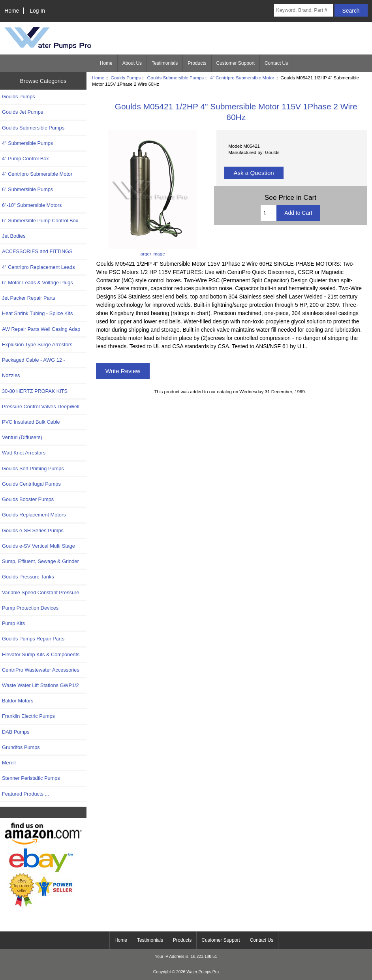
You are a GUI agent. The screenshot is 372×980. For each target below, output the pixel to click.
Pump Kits (13, 623)
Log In (37, 11)
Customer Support (236, 63)
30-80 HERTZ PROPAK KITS (35, 391)
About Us (132, 63)
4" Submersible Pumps (27, 143)
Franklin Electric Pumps (28, 716)
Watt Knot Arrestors (24, 453)
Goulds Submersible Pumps (175, 78)
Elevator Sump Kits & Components (41, 654)
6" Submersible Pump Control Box (40, 221)
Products (197, 63)
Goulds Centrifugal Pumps (31, 484)
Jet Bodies (14, 236)
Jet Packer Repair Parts (29, 298)
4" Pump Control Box (25, 159)
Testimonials (165, 63)
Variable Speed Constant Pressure (40, 592)
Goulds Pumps (126, 78)
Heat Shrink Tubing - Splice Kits (37, 313)
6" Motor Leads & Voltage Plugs (38, 283)
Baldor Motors (18, 701)
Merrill (9, 763)
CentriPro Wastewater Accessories (41, 670)
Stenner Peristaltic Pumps (31, 778)
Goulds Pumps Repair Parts (33, 639)
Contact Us (276, 63)
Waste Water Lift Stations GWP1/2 (40, 685)
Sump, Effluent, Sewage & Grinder (40, 561)
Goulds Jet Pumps (23, 112)
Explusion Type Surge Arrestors (37, 345)
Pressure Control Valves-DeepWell (41, 406)
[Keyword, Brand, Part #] (303, 10)
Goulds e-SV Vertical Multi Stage (39, 546)
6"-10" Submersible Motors (32, 205)
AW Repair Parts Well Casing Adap (41, 329)
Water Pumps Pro (203, 972)
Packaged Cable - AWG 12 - (34, 360)
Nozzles (11, 375)
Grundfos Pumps (21, 747)
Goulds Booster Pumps (28, 499)
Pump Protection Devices (30, 608)
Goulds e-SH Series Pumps (33, 530)
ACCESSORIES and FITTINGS (37, 251)
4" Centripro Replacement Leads (39, 267)
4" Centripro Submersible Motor (242, 78)
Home (12, 11)
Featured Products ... (25, 794)
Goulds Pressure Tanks (28, 577)
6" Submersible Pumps (27, 189)
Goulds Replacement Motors (34, 515)
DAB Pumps (16, 732)
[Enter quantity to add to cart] (269, 213)
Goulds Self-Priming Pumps (33, 468)
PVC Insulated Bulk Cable (31, 422)
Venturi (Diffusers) (22, 437)
